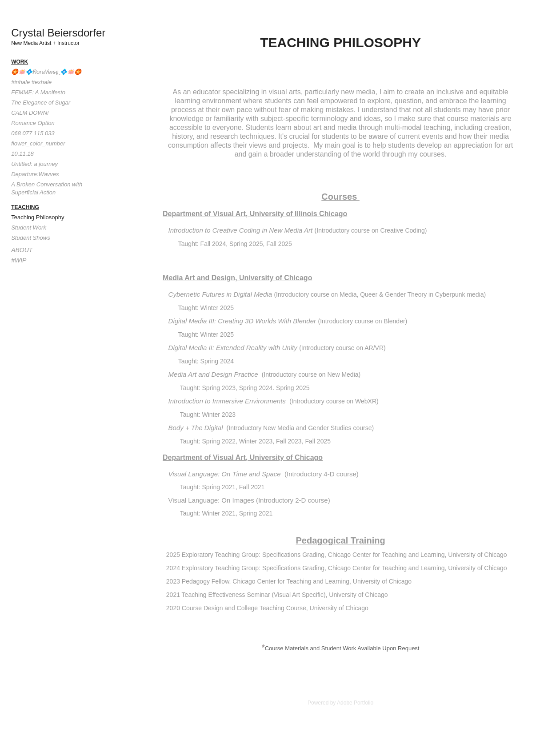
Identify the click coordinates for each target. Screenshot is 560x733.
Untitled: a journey (34, 164)
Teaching (25, 207)
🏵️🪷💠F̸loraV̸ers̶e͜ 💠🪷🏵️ (46, 72)
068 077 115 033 (33, 133)
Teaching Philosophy (38, 217)
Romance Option (33, 123)
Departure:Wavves (35, 174)
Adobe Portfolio (355, 703)
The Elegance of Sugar (41, 103)
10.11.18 (22, 154)
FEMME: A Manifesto (38, 92)
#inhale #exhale (31, 82)
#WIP (19, 260)
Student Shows (30, 238)
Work (20, 62)
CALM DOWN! (30, 113)
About (22, 250)
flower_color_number (38, 143)
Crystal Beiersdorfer (58, 33)
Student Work (29, 228)
